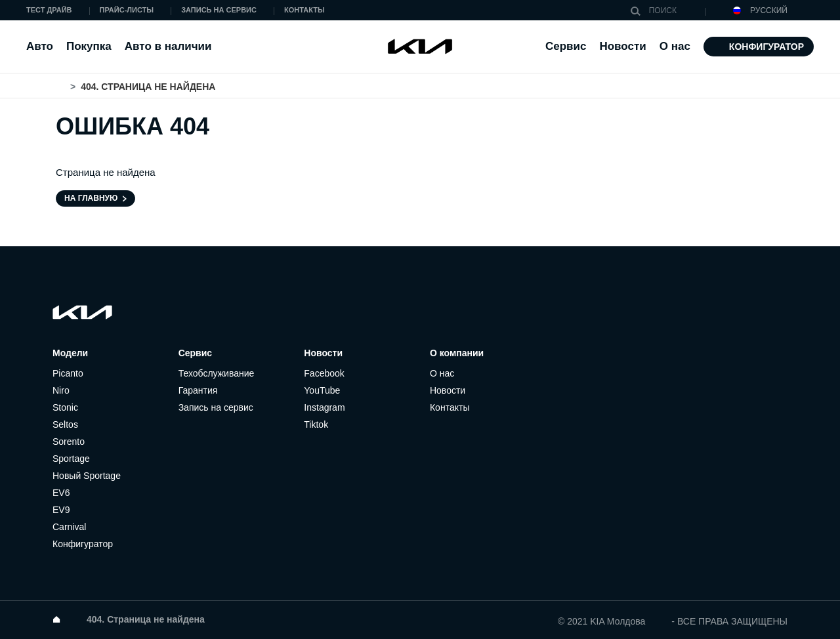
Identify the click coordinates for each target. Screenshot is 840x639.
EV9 (61, 510)
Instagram (324, 407)
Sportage (71, 459)
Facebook (324, 373)
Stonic (65, 407)
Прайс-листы (127, 10)
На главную (91, 198)
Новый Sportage (87, 476)
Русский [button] (760, 11)
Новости (622, 46)
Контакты (304, 10)
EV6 (61, 493)
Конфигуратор (766, 47)
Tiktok (316, 424)
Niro (61, 390)
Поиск (639, 11)
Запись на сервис (219, 10)
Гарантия (198, 390)
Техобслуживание (217, 373)
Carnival (69, 527)
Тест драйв (49, 10)
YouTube (322, 390)
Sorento (69, 442)
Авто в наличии (168, 46)
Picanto (68, 373)
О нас (442, 373)
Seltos (65, 424)
